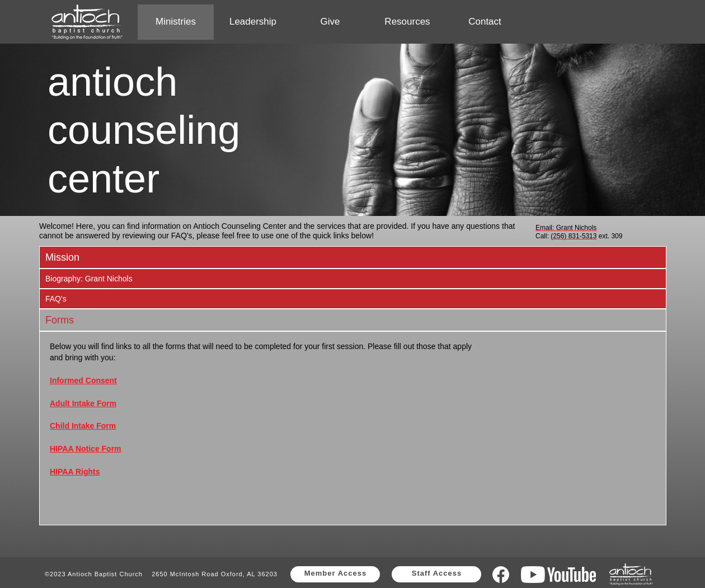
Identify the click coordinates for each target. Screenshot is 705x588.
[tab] (353, 257)
